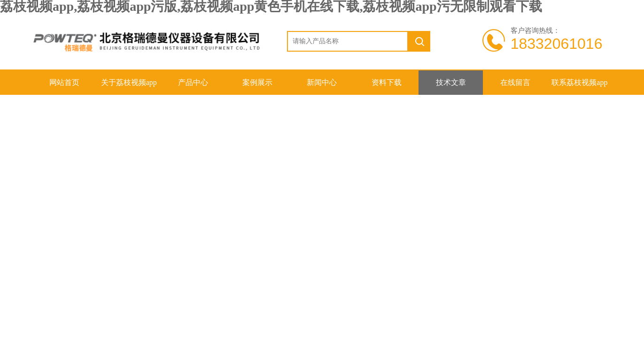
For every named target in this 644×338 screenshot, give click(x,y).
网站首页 (64, 82)
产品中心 (193, 82)
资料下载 (387, 82)
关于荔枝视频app (129, 82)
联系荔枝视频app (579, 82)
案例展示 (257, 82)
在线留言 (515, 82)
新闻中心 (322, 82)
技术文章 (451, 82)
